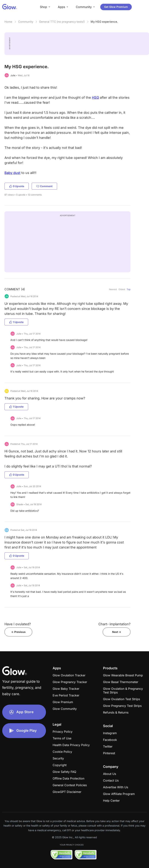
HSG (95, 97)
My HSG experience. (104, 22)
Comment (44, 186)
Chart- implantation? (114, 624)
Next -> (117, 632)
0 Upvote (17, 186)
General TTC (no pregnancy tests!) (62, 22)
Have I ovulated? (18, 624)
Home (8, 22)
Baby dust (12, 173)
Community (26, 22)
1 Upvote (16, 322)
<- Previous (18, 632)
